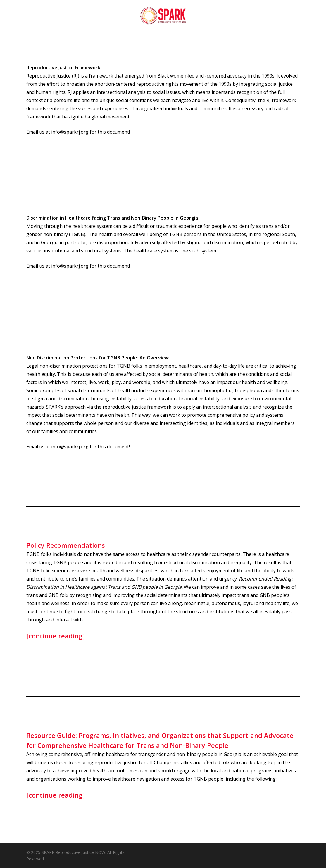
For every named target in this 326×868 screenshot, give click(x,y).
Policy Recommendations (66, 545)
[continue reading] (56, 636)
